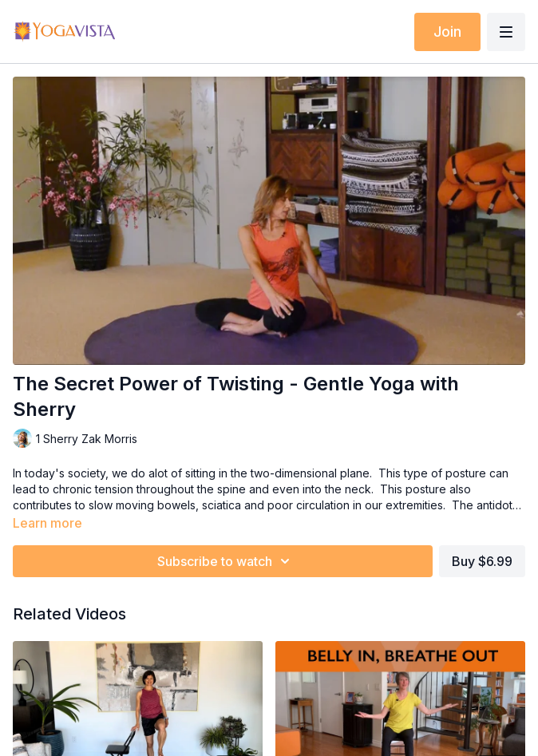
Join (447, 32)
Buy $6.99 (482, 561)
